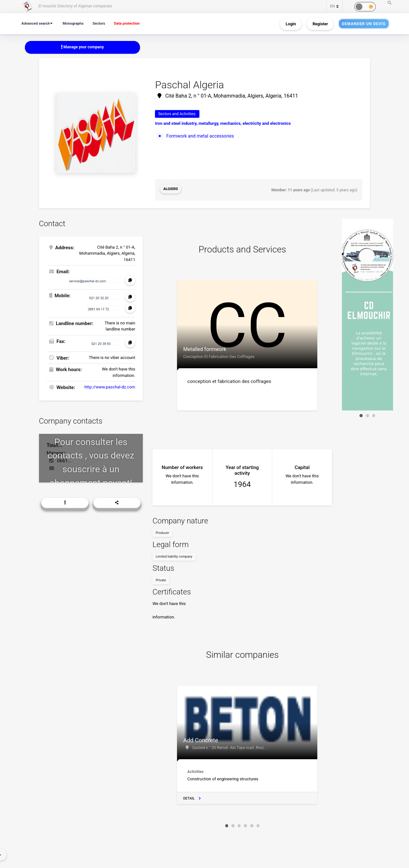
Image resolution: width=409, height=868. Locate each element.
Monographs (76, 23)
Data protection (132, 23)
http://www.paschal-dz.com (110, 386)
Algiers (171, 190)
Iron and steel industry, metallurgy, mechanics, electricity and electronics (223, 124)
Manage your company (83, 47)
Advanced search (37, 23)
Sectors (103, 23)
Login (291, 24)
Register (320, 24)
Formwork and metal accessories (202, 136)
